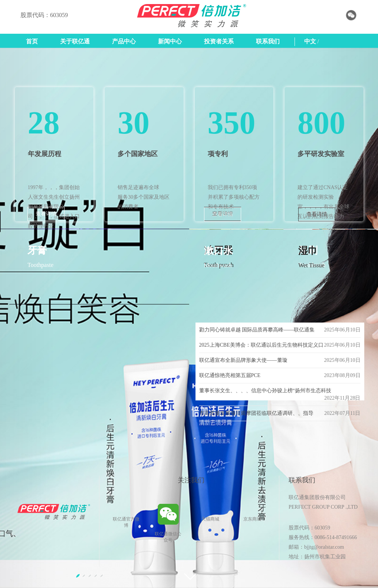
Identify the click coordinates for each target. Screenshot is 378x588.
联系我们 (268, 41)
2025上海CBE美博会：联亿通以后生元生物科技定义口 (261, 345)
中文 (310, 41)
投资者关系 (219, 41)
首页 (32, 41)
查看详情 (46, 214)
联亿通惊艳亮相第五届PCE (230, 375)
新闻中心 (170, 41)
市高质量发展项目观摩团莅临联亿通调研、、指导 (256, 413)
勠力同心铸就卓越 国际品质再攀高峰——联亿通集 (257, 330)
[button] (28, 318)
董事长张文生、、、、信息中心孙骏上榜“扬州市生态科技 (265, 391)
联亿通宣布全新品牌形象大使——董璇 (243, 360)
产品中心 (124, 41)
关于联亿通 (75, 41)
